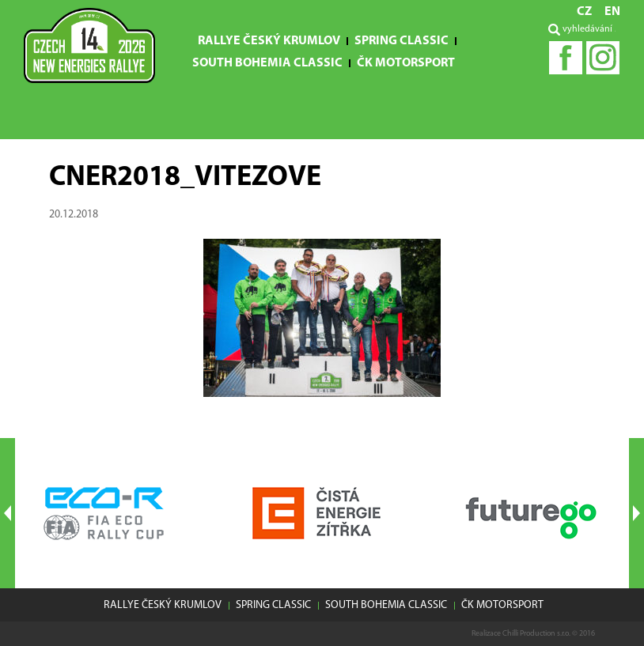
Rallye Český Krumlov (269, 41)
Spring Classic (402, 41)
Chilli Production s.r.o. (536, 634)
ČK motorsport (406, 63)
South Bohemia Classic (267, 63)
